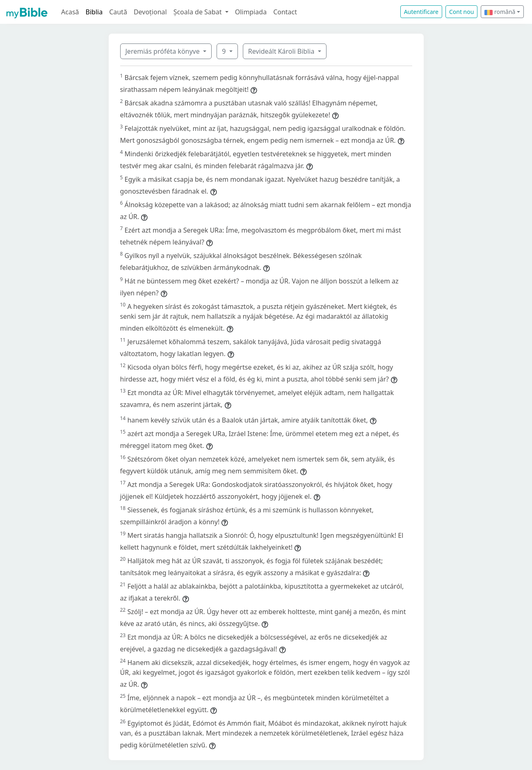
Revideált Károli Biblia (282, 51)
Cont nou (461, 12)
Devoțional (150, 12)
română (500, 12)
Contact (285, 12)
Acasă (70, 12)
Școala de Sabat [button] (199, 12)
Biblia (94, 12)
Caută (118, 12)
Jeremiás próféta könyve (163, 51)
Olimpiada (251, 12)
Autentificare (421, 12)
